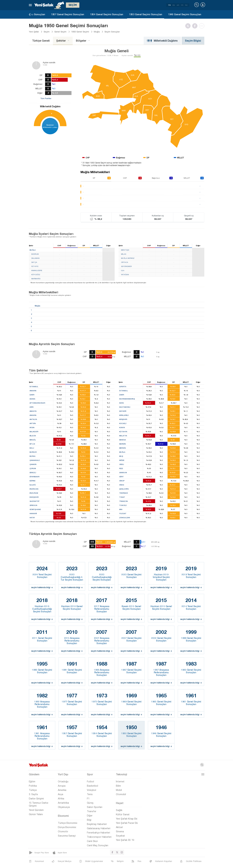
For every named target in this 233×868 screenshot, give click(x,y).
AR (178, 5)
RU (186, 5)
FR (182, 5)
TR (169, 5)
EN (174, 5)
